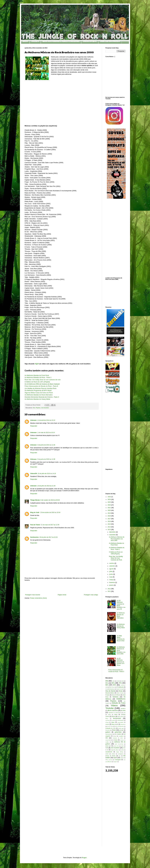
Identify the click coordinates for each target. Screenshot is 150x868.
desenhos (123, 724)
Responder (34, 426)
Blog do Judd (35, 512)
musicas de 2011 (118, 738)
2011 (109, 591)
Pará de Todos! (35, 525)
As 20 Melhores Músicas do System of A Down (121, 662)
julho (111, 571)
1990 (118, 681)
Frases (107, 695)
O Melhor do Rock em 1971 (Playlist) (37, 382)
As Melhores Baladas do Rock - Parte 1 (117, 548)
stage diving (120, 752)
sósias (113, 754)
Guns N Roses (116, 695)
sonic (122, 750)
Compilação (120, 687)
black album (121, 716)
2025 (109, 497)
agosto (112, 569)
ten (120, 756)
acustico (123, 708)
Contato (35, 42)
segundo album (115, 750)
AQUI (37, 364)
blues (107, 718)
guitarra (108, 732)
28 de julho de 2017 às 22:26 (48, 537)
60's (113, 683)
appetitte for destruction (115, 712)
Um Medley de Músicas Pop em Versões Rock (40, 388)
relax (122, 746)
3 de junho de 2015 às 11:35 (46, 445)
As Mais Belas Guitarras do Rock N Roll (121, 638)
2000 (122, 681)
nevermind (108, 740)
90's (115, 685)
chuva (107, 722)
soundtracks (109, 752)
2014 (109, 527)
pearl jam (108, 746)
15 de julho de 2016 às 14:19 (47, 474)
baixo (116, 714)
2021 (109, 508)
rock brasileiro (45, 408)
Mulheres (115, 697)
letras (115, 736)
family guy (121, 728)
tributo (122, 758)
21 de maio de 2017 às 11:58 (50, 525)
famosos (108, 730)
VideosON (34, 474)
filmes (114, 730)
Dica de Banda (110, 691)
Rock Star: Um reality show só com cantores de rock (43, 380)
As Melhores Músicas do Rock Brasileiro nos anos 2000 (117, 539)
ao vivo (123, 710)
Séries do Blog (90, 42)
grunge (121, 730)
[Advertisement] (62, 588)
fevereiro (112, 582)
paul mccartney (119, 744)
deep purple (115, 724)
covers (107, 724)
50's (107, 683)
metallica (121, 736)
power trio (116, 746)
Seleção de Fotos (119, 703)
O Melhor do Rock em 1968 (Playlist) (116, 553)
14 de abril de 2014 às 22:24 (46, 420)
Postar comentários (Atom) (38, 598)
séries (107, 754)
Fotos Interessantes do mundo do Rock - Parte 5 (116, 671)
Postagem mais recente (33, 595)
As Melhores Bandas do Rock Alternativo (39, 395)
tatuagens (121, 754)
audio (109, 714)
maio (111, 577)
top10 (115, 758)
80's (107, 685)
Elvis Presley (120, 693)
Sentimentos (34, 537)
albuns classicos (112, 710)
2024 (109, 499)
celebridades (120, 720)
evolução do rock (110, 728)
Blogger (84, 858)
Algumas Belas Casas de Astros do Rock (39, 393)
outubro (112, 563)
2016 (109, 521)
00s (34, 408)
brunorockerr (117, 718)
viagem (115, 762)
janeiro (112, 585)
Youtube (110, 708)
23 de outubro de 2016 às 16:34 (50, 512)
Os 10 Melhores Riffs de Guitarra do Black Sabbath (42, 384)
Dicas (121, 691)
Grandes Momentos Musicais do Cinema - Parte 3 (42, 397)
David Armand (120, 689)
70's (120, 683)
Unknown (33, 420)
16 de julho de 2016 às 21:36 (46, 486)
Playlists (38, 408)
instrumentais (109, 734)
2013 (109, 530)
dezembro (113, 532)
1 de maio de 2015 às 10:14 (46, 433)
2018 (109, 516)
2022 (109, 505)
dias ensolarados (119, 726)
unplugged (118, 760)
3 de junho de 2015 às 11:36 (46, 459)
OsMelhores (121, 699)
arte (124, 712)
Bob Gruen (112, 687)
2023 (109, 502)
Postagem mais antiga (91, 595)
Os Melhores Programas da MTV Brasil (38, 390)
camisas (108, 720)
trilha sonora (109, 760)
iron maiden (118, 734)
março (112, 580)
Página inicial (62, 595)
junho (111, 574)
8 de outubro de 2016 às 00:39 (50, 500)
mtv (107, 738)
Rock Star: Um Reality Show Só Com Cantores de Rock (116, 558)
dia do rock (110, 726)
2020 (109, 510)
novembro (113, 535)
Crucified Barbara (110, 689)
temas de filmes (110, 756)
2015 (109, 524)
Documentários (110, 693)
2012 (109, 589)
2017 (109, 519)
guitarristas (118, 732)
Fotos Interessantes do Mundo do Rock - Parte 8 (41, 386)
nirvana (115, 740)
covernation (120, 722)
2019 (109, 513)
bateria (113, 716)
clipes (113, 722)
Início (25, 42)
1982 (113, 681)
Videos (114, 705)
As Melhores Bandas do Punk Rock (37, 375)
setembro (112, 566)
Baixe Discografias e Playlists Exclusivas (61, 42)
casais (113, 720)
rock (107, 748)
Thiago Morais (35, 500)
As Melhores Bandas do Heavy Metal (37, 399)
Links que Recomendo (110, 42)
